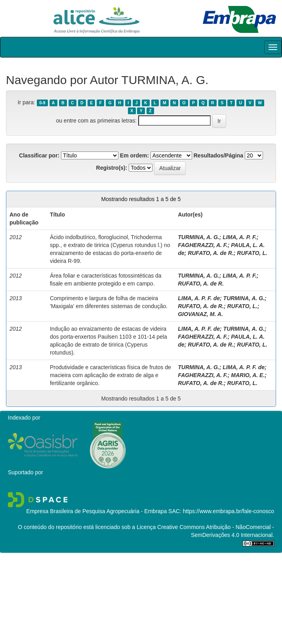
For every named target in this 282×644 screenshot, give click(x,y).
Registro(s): (112, 168)
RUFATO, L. (252, 253)
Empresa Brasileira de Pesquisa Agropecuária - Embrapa (96, 511)
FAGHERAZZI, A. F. (203, 245)
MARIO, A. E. (248, 375)
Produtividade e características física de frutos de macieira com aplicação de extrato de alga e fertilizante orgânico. (111, 375)
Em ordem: (134, 155)
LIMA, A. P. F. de (199, 298)
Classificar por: (39, 155)
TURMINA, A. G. (198, 237)
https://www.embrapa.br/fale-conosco (229, 511)
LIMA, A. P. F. (240, 237)
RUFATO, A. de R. (211, 253)
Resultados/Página (218, 155)
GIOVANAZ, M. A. (200, 314)
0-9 (42, 103)
